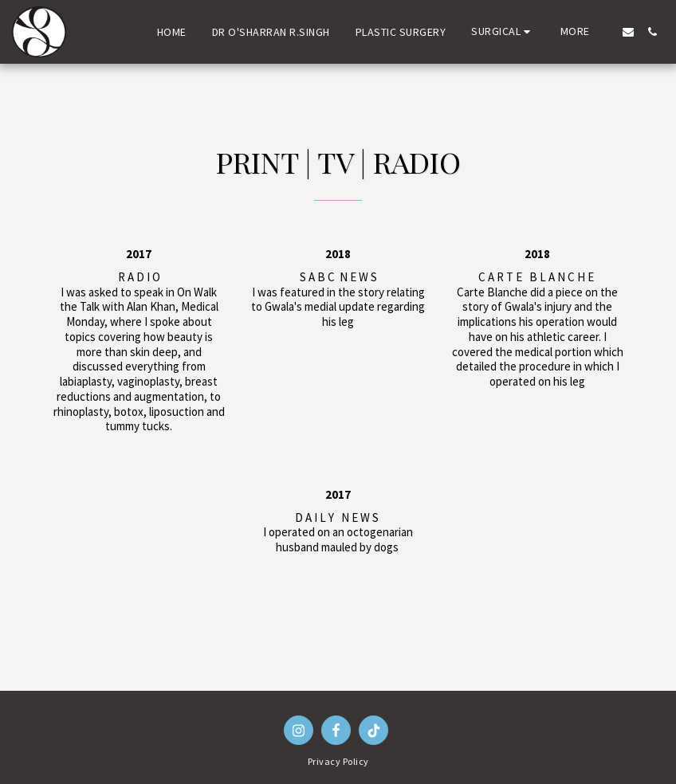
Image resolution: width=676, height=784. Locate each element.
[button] (503, 31)
